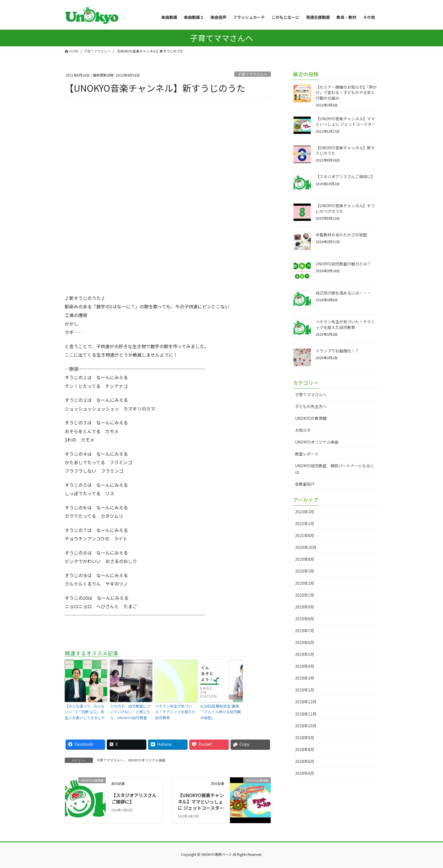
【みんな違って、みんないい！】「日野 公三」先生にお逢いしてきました (85, 712)
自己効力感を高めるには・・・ (343, 293)
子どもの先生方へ (311, 406)
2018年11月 (306, 714)
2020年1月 (305, 595)
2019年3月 (305, 678)
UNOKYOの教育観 (311, 418)
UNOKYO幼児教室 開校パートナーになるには (335, 469)
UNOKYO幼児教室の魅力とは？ (343, 264)
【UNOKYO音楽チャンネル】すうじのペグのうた (345, 208)
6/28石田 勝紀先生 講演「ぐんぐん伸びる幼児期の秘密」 (221, 712)
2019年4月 (305, 666)
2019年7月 (305, 631)
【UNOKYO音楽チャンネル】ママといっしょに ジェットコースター (201, 802)
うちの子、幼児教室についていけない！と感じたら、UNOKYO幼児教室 (130, 712)
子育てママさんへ (253, 74)
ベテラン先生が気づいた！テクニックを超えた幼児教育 (175, 712)
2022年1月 (305, 524)
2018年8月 (305, 749)
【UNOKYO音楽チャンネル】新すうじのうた (345, 151)
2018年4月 (305, 773)
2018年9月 (305, 738)
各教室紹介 (305, 484)
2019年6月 (305, 642)
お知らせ (303, 430)
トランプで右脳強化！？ (337, 351)
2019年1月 (305, 690)
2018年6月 (305, 761)
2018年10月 (306, 726)
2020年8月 (305, 559)
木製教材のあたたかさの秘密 (341, 235)
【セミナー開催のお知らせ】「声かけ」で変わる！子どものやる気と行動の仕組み (346, 92)
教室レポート (307, 454)
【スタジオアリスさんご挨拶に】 (134, 798)
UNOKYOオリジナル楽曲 (147, 760)
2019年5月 (305, 654)
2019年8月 (305, 619)
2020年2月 (305, 583)
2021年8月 (305, 535)
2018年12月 (306, 702)
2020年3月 (305, 571)
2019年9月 (305, 607)
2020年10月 (306, 547)
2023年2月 (305, 512)
